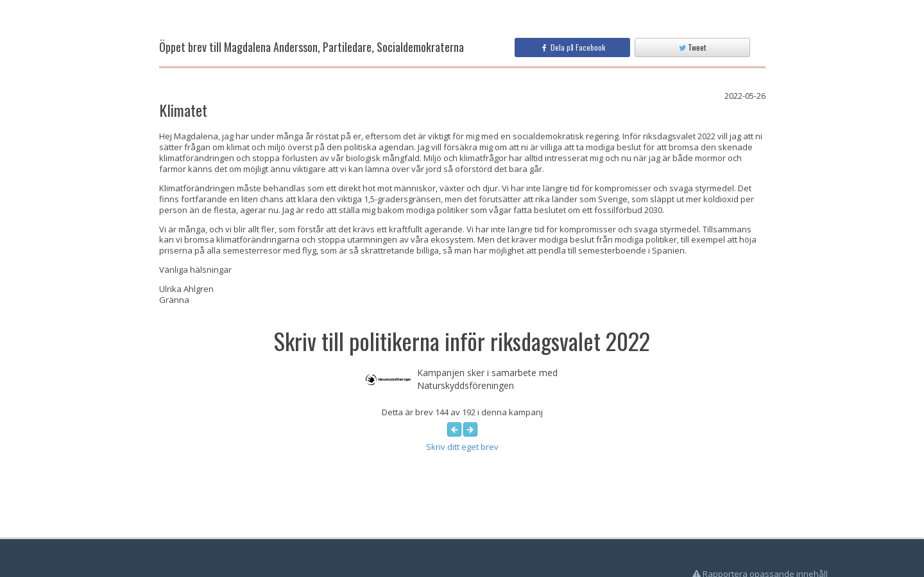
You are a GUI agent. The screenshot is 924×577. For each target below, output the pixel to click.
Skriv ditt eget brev (462, 447)
